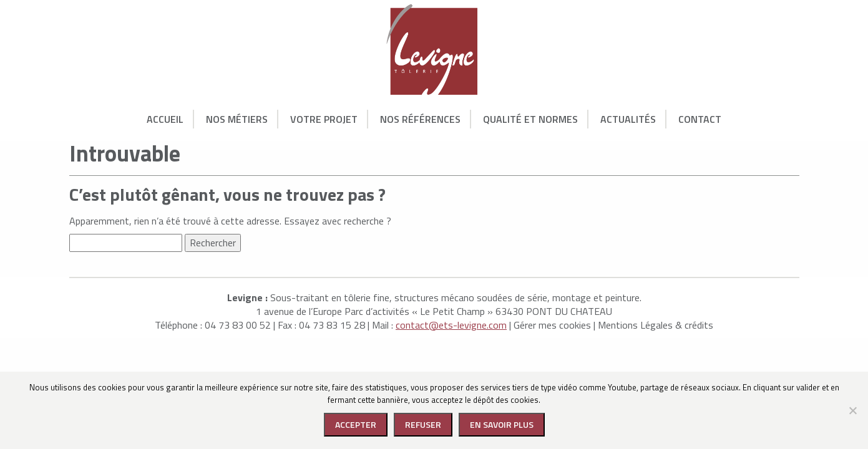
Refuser (423, 424)
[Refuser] (852, 410)
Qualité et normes (530, 119)
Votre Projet (324, 119)
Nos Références (420, 119)
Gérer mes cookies (552, 325)
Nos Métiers (237, 119)
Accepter (356, 424)
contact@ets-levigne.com (451, 325)
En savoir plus (502, 424)
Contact (700, 119)
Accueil (165, 119)
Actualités (628, 119)
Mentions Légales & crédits (656, 325)
